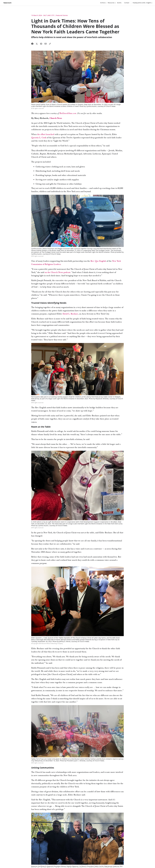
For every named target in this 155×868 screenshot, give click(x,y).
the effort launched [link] (46, 134)
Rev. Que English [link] (98, 261)
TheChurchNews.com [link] (68, 113)
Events (119, 3)
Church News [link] (56, 118)
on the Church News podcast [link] (58, 272)
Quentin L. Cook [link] (39, 138)
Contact (127, 3)
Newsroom (7, 3)
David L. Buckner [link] (70, 314)
